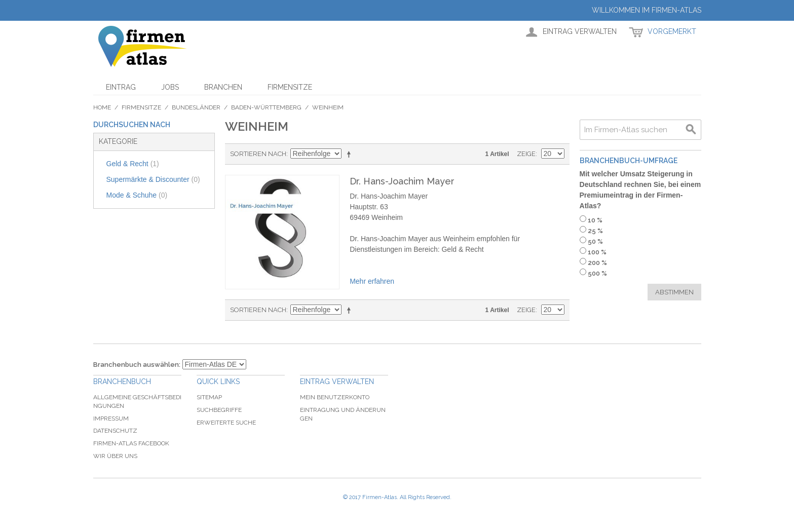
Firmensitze (290, 87)
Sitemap (209, 397)
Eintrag (121, 87)
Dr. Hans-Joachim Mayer (402, 181)
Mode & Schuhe (137, 195)
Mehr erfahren (372, 281)
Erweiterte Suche (226, 423)
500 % (597, 273)
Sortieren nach (258, 154)
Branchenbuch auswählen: (137, 365)
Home (102, 107)
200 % (597, 263)
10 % (595, 220)
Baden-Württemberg (266, 107)
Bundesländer (196, 107)
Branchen (223, 87)
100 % (597, 252)
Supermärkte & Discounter (153, 179)
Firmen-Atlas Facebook (131, 443)
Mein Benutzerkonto (335, 397)
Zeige (526, 154)
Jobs (170, 87)
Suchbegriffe (219, 410)
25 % (595, 231)
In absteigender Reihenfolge (351, 154)
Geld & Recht (133, 164)
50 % (595, 241)
